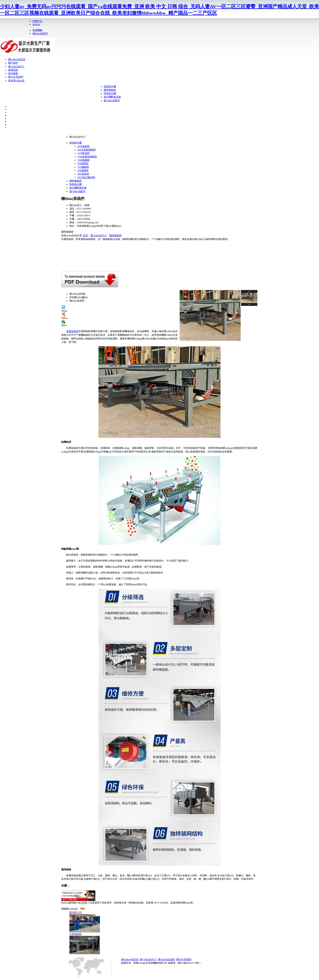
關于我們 (13, 63)
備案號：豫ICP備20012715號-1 (184, 963)
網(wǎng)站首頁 (17, 59)
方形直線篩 (75, 934)
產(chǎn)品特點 (78, 294)
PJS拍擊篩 (83, 164)
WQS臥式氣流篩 (86, 177)
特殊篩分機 (110, 93)
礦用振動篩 (110, 90)
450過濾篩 (83, 170)
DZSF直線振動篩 (87, 150)
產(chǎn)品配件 (112, 100)
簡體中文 (37, 21)
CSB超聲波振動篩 (87, 157)
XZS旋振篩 (84, 146)
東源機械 (37, 30)
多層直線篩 (72, 331)
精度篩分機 (110, 86)
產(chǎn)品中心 (16, 66)
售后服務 (13, 73)
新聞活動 (13, 70)
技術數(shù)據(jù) (79, 297)
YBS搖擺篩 (84, 160)
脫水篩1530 (75, 912)
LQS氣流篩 (84, 153)
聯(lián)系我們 (40, 34)
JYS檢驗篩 (83, 167)
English (36, 24)
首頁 (85, 235)
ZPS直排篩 (83, 174)
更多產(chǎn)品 (16, 81)
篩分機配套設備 (112, 97)
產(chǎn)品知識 (166, 959)
